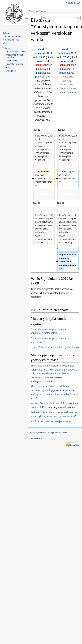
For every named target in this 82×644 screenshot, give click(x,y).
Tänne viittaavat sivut (15, 51)
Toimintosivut (11, 61)
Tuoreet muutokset (12, 36)
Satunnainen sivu (11, 40)
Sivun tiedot (11, 71)
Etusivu (7, 33)
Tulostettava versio (14, 64)
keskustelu (43, 69)
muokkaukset (42, 73)
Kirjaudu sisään (73, 3)
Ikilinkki (9, 68)
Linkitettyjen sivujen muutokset (14, 56)
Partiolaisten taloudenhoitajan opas (50, 421)
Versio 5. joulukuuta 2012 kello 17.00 (66, 53)
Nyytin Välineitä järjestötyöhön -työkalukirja (54, 347)
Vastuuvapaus (36, 438)
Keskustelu (41, 11)
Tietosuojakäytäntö (38, 433)
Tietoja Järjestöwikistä (57, 433)
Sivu (31, 11)
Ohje (5, 43)
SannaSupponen (43, 65)
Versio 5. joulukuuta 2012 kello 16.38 (43, 53)
